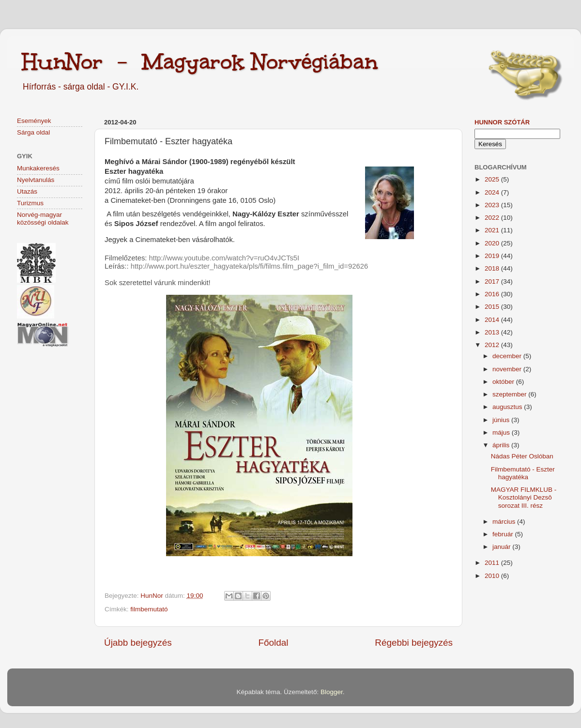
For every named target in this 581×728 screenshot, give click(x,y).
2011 (493, 563)
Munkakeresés (38, 168)
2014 (493, 320)
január (502, 547)
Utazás (27, 191)
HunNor (153, 596)
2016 (493, 294)
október (504, 382)
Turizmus (30, 203)
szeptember (510, 394)
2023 (493, 205)
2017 (493, 281)
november (508, 369)
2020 (493, 243)
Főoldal (274, 643)
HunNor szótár (502, 122)
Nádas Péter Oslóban (522, 456)
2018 (493, 268)
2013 (493, 332)
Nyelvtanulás (36, 180)
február (504, 534)
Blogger (332, 692)
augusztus (508, 407)
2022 (493, 218)
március (505, 522)
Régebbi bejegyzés (414, 643)
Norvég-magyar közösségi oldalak (43, 219)
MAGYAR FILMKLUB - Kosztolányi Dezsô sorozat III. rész (524, 497)
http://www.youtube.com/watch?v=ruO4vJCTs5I (224, 258)
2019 (493, 256)
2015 (493, 307)
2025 (493, 179)
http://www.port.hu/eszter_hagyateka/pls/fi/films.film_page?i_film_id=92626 (250, 266)
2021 (493, 230)
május (502, 432)
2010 (493, 576)
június (502, 420)
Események (34, 121)
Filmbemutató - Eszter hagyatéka (523, 473)
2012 (493, 345)
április (502, 445)
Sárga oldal (33, 132)
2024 (493, 192)
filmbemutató (149, 609)
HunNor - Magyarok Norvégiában (200, 61)
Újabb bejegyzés (138, 643)
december (508, 356)
